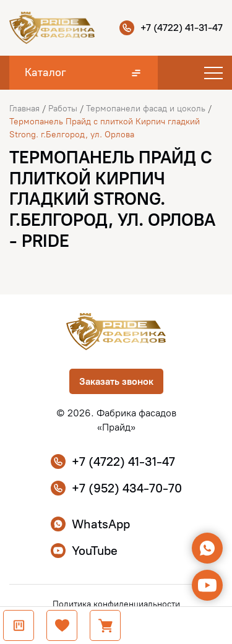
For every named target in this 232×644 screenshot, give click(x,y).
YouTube (84, 551)
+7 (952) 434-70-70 (116, 488)
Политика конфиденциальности (116, 604)
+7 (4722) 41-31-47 (171, 28)
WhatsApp (90, 524)
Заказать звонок (116, 381)
